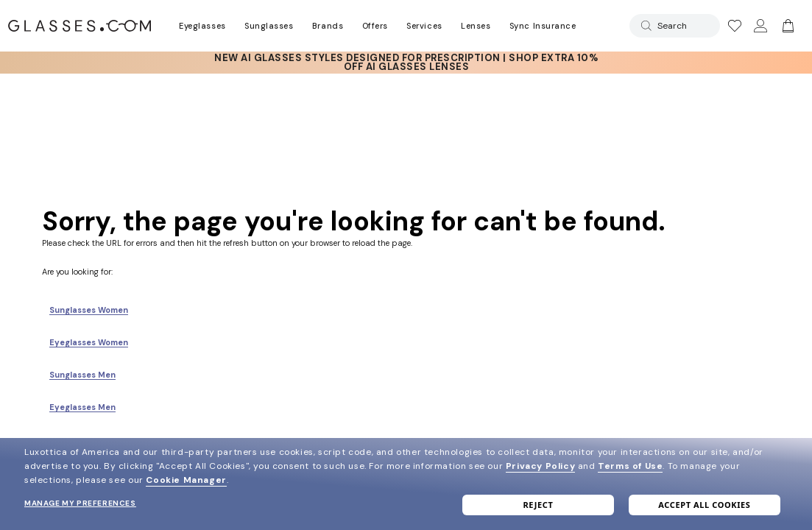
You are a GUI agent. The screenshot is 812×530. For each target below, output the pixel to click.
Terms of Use (630, 466)
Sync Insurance (543, 26)
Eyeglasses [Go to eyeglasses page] (202, 26)
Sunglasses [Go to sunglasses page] (269, 26)
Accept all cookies (704, 505)
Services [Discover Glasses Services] (424, 26)
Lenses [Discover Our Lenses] (476, 26)
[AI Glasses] (406, 63)
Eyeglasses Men (82, 407)
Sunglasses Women (89, 310)
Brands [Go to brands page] (328, 26)
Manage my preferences (80, 503)
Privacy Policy (540, 466)
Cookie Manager (186, 480)
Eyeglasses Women (89, 342)
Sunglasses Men (82, 375)
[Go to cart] (786, 26)
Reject (538, 505)
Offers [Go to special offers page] (375, 26)
